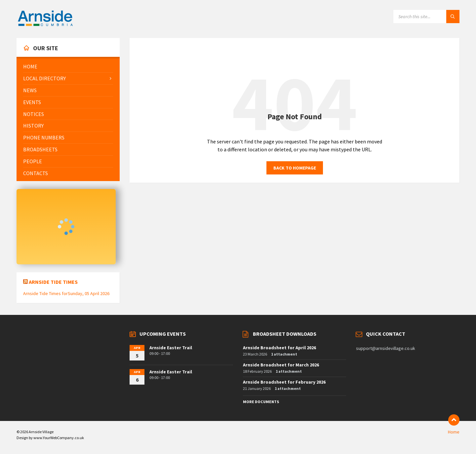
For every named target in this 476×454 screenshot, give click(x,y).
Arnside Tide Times (53, 282)
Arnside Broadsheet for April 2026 (279, 348)
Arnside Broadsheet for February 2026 (284, 382)
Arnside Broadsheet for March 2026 (281, 365)
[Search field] (426, 17)
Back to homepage (295, 168)
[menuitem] (68, 67)
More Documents (261, 402)
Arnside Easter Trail (171, 348)
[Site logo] (45, 25)
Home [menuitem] (454, 432)
